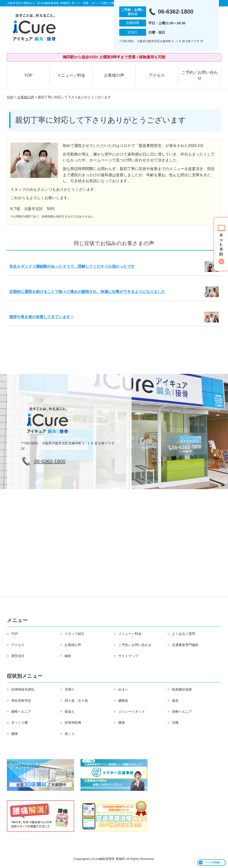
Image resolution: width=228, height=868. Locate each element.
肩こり (70, 734)
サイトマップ (128, 656)
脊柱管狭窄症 (21, 701)
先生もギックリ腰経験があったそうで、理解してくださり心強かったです (72, 266)
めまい (123, 689)
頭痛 (175, 722)
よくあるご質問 (184, 634)
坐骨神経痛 (73, 722)
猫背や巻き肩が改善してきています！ (42, 317)
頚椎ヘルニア (182, 712)
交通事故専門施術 (185, 645)
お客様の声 (114, 75)
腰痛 (14, 734)
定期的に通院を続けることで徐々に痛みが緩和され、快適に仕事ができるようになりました (87, 292)
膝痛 (122, 722)
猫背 (175, 701)
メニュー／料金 (71, 75)
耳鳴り (70, 689)
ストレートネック (132, 712)
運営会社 (18, 656)
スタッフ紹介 (75, 634)
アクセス (157, 75)
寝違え (70, 712)
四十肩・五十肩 (76, 701)
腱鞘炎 (123, 701)
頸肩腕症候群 (182, 689)
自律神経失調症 (23, 689)
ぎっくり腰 (19, 722)
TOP (28, 75)
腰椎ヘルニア (21, 712)
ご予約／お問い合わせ (200, 75)
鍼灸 (68, 656)
